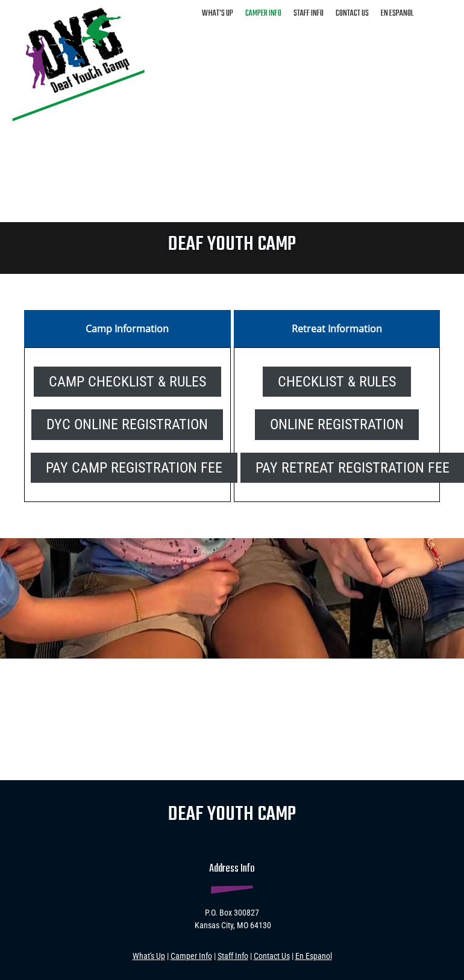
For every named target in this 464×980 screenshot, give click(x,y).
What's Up (149, 956)
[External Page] (337, 424)
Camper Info (191, 956)
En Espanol (314, 956)
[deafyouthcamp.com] (78, 61)
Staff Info (233, 956)
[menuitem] (218, 12)
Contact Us (272, 956)
